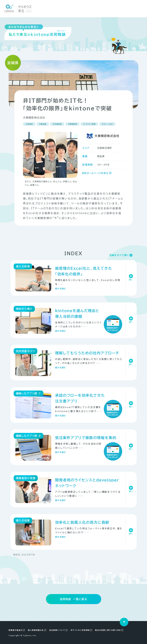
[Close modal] (139, 9)
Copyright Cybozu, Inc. (23, 635)
